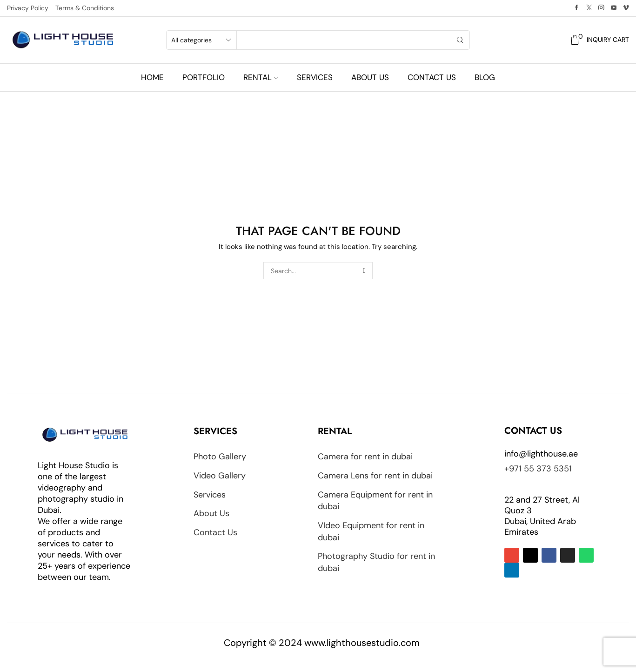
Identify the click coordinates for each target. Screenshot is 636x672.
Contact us (432, 77)
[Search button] (460, 40)
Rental (261, 77)
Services (315, 77)
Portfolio (204, 77)
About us (370, 77)
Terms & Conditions (85, 8)
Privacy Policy (28, 8)
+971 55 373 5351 (538, 469)
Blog (485, 77)
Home (152, 77)
